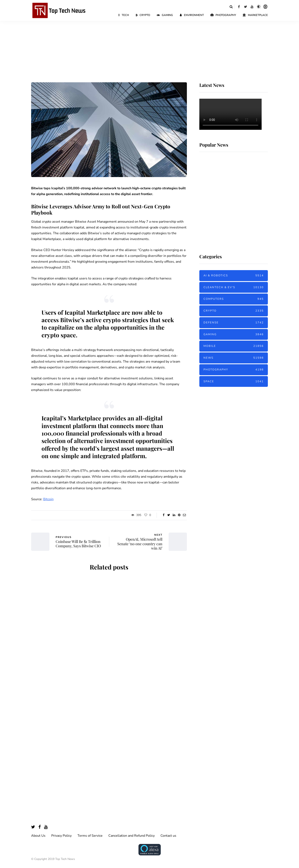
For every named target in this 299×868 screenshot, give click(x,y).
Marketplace (255, 15)
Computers (234, 299)
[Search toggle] (231, 7)
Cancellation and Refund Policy (132, 836)
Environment (192, 15)
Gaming (165, 15)
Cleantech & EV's (234, 287)
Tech (124, 15)
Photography (223, 15)
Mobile (234, 346)
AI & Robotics (234, 276)
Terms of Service (90, 836)
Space (234, 382)
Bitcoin (48, 499)
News (234, 358)
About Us (38, 836)
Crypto (143, 15)
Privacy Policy (61, 836)
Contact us (168, 836)
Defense (234, 323)
